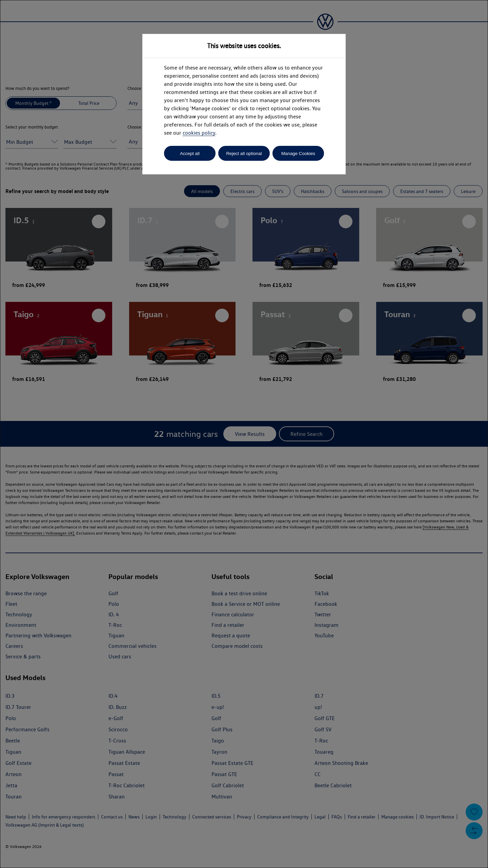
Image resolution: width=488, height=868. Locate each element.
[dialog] (244, 434)
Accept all (190, 153)
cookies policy (199, 133)
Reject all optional (244, 153)
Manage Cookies (298, 153)
